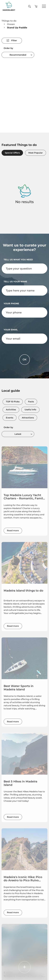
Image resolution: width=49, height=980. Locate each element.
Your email (11, 330)
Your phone (11, 304)
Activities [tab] (11, 410)
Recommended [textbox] (18, 55)
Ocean (11, 24)
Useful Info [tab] (30, 410)
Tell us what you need (18, 260)
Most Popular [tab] (36, 153)
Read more (13, 531)
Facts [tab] (31, 402)
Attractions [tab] (28, 418)
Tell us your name (15, 282)
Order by (8, 48)
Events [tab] (10, 418)
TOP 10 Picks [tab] (13, 402)
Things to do (9, 21)
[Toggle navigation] (44, 6)
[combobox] (18, 55)
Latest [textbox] (18, 434)
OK (25, 359)
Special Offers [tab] (12, 153)
